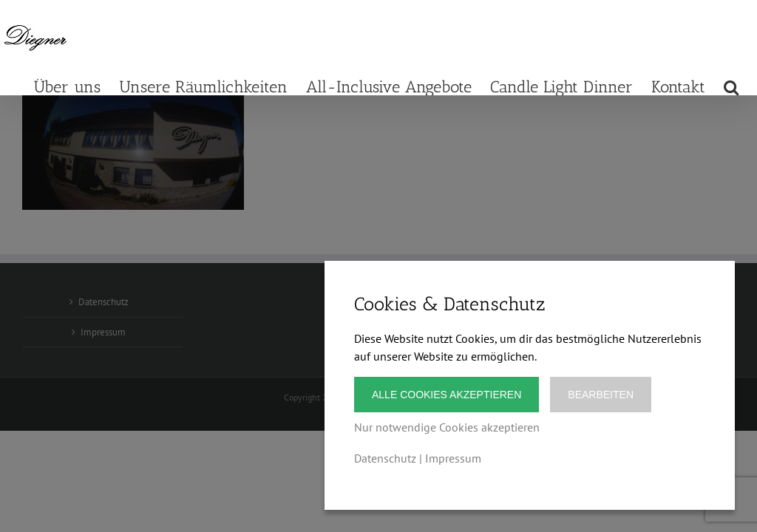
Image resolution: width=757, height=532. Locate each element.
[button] (731, 86)
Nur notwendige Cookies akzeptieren (447, 427)
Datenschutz (385, 458)
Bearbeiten (601, 395)
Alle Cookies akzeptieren (447, 395)
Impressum (453, 458)
